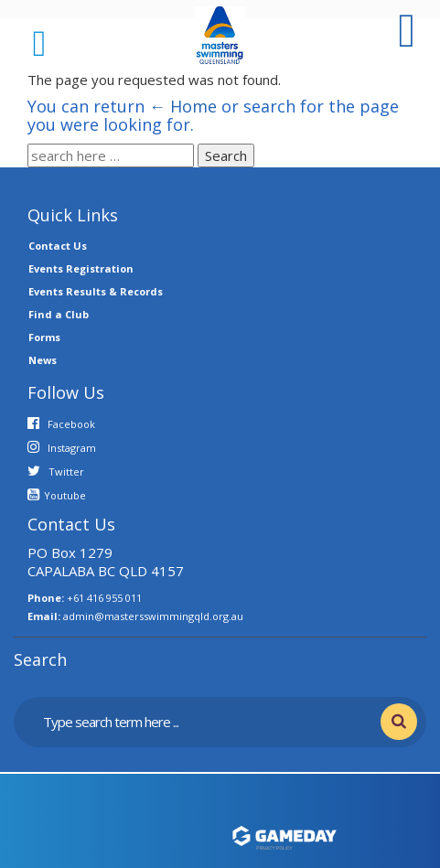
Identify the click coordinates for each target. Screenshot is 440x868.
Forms (44, 337)
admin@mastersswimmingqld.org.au (153, 616)
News (43, 360)
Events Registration (81, 268)
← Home (183, 106)
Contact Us (58, 246)
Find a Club (59, 314)
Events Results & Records (96, 291)
